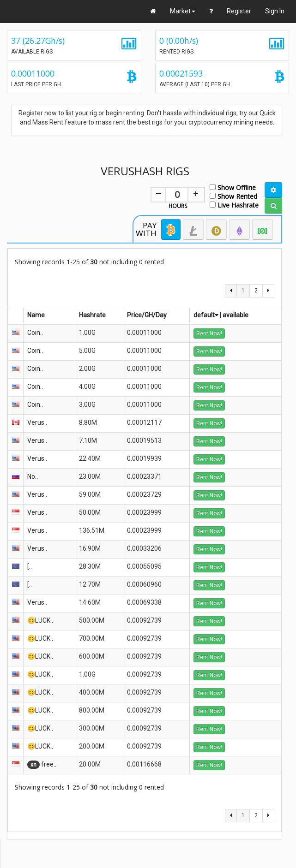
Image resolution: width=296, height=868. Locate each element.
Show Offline (233, 187)
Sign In (275, 11)
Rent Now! (209, 333)
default (206, 315)
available (236, 315)
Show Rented (233, 196)
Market (183, 11)
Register (239, 11)
